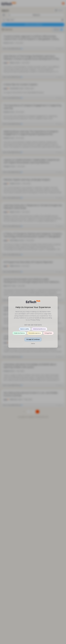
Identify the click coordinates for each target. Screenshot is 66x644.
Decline (33, 344)
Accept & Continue (33, 339)
